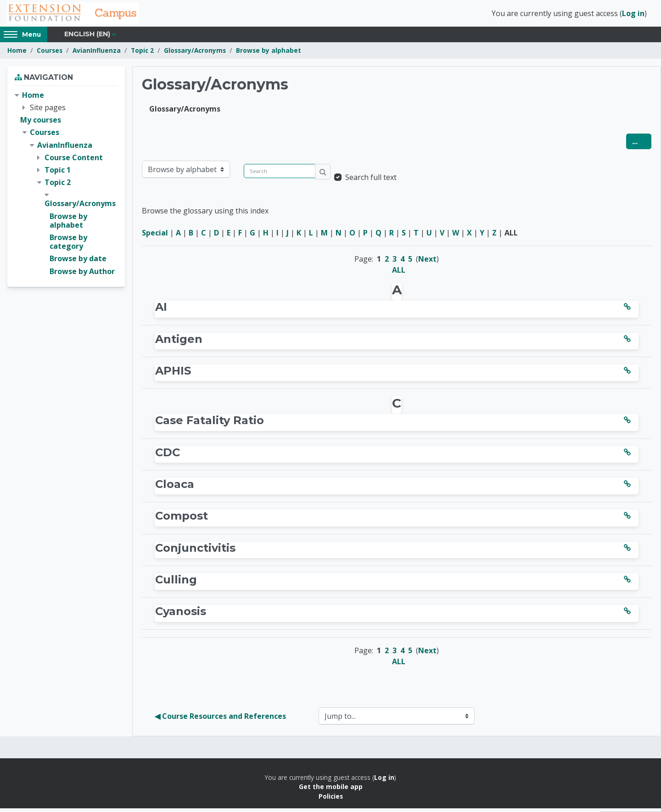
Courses (50, 54)
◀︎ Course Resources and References (220, 720)
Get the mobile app (331, 790)
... (642, 145)
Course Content (74, 161)
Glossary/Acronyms (195, 54)
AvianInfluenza (97, 54)
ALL (399, 274)
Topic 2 (142, 54)
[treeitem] (66, 187)
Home (17, 54)
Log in (633, 15)
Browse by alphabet (269, 54)
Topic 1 (58, 174)
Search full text (371, 181)
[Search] (280, 175)
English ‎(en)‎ (87, 38)
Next (427, 263)
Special (155, 236)
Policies (331, 800)
